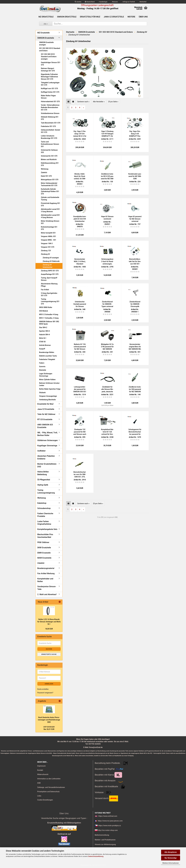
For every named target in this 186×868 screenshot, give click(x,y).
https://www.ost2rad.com (108, 816)
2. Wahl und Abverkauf (47, 594)
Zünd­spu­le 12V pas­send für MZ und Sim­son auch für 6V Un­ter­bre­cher (80, 432)
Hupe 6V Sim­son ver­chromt (107, 218)
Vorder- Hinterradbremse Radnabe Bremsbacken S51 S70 (50, 107)
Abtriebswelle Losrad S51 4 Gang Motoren (50, 216)
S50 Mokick (44, 311)
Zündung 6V (45, 254)
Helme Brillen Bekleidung (43, 473)
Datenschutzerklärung (96, 856)
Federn (42, 363)
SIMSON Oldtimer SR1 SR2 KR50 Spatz (49, 323)
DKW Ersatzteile (44, 548)
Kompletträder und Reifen (45, 580)
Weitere (131, 17)
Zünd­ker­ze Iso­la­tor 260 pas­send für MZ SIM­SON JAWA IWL (135, 389)
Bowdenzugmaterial (46, 568)
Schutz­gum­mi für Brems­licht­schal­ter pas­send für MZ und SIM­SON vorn (135, 432)
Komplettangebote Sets (47, 529)
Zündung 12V (46, 251)
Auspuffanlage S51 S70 (50, 274)
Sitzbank (42, 393)
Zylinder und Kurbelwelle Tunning (50, 199)
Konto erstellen (43, 689)
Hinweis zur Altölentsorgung (105, 844)
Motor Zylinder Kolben (47, 380)
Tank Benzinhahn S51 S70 (51, 123)
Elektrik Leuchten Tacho (48, 356)
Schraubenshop (44, 508)
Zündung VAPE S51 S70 (50, 271)
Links (39, 796)
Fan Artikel (45, 290)
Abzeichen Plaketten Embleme (46, 457)
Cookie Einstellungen (45, 800)
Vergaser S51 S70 (48, 247)
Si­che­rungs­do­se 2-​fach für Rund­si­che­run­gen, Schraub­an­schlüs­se (107, 262)
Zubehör (44, 172)
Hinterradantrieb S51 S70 (50, 102)
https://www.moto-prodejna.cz (110, 826)
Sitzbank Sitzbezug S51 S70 (50, 118)
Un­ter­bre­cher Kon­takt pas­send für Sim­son (80, 304)
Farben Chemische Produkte (45, 515)
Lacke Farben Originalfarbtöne (44, 523)
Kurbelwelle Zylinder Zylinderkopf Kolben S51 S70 (50, 191)
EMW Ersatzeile (44, 553)
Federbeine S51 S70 (48, 126)
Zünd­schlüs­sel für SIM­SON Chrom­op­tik (135, 304)
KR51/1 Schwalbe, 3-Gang (49, 318)
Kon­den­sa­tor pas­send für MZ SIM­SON (135, 176)
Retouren (114, 2)
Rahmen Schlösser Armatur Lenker (49, 384)
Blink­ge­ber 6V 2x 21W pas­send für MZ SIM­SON (107, 347)
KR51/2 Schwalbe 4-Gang (49, 314)
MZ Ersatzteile (46, 17)
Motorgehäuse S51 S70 (50, 180)
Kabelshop (42, 503)
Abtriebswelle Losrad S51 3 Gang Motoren (50, 210)
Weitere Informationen (171, 863)
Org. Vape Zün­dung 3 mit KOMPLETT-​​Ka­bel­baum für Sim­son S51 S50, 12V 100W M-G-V (135, 134)
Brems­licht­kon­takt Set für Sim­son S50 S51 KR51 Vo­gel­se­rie (135, 262)
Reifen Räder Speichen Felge (50, 389)
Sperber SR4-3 (45, 331)
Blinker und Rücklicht (49, 159)
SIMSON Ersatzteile (67, 17)
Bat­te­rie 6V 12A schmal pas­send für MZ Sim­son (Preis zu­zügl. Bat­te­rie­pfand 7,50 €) (80, 347)
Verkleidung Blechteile (47, 400)
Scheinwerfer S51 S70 (49, 156)
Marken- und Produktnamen (105, 840)
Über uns (143, 17)
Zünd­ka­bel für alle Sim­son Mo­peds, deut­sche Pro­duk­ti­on (107, 389)
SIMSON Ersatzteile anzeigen (46, 44)
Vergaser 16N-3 (47, 243)
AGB (39, 783)
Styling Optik (43, 485)
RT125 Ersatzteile (45, 419)
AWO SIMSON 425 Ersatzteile (45, 426)
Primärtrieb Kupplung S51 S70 (51, 204)
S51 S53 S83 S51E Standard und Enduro (50, 49)
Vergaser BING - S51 (49, 240)
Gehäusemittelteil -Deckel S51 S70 (50, 131)
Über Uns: (64, 813)
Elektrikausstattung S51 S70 (50, 164)
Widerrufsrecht (43, 774)
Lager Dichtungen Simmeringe (46, 375)
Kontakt (40, 770)
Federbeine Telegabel (47, 359)
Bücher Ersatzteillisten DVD (47, 465)
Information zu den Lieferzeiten (49, 779)
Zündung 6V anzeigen (51, 258)
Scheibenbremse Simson (50, 113)
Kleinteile (43, 370)
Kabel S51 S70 (46, 176)
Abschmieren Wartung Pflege (49, 285)
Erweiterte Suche (49, 654)
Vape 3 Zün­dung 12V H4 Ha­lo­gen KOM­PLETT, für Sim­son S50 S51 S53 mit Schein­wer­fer (107, 134)
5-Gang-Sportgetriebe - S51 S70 (49, 294)
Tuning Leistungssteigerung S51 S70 (50, 301)
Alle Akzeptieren (171, 852)
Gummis (42, 367)
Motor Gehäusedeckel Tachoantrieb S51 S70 (49, 184)
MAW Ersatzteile (44, 558)
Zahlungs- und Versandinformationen (51, 787)
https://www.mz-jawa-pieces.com (110, 821)
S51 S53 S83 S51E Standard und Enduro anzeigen (49, 57)
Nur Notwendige (171, 858)
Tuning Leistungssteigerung (46, 491)
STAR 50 (42, 342)
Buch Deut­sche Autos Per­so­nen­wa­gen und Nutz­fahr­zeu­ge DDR (49, 720)
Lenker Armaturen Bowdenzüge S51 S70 (49, 137)
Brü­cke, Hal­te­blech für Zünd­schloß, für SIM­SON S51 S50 (80, 176)
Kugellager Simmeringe (47, 446)
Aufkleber (41, 451)
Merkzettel (142, 2)
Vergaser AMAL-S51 (48, 236)
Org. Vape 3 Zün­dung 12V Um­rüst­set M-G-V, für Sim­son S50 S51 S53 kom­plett (80, 134)
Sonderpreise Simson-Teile (47, 588)
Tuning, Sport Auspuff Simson (49, 279)
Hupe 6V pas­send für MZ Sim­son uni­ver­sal (135, 219)
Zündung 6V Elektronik (51, 261)
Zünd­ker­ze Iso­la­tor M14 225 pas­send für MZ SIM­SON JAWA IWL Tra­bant (107, 176)
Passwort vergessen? (45, 693)
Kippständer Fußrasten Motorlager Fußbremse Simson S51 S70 (49, 77)
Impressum (41, 766)
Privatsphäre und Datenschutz (48, 792)
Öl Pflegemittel (44, 480)
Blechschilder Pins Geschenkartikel (45, 536)
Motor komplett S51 (48, 233)
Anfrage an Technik (128, 2)
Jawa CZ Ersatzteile (114, 17)
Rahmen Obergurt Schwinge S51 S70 (48, 70)
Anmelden (49, 684)
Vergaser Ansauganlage (48, 396)
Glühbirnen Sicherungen (48, 440)
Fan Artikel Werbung (46, 573)
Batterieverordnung (102, 835)
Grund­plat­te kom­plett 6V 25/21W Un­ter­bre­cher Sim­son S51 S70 (80, 219)
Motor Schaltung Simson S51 (50, 222)
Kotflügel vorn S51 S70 (49, 88)
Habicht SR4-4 (44, 335)
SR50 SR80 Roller (46, 307)
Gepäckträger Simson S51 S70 (51, 64)
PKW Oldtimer (43, 542)
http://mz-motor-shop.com (108, 830)
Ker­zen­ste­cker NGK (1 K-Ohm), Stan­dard (80, 261)
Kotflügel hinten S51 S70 (50, 92)
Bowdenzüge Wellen (47, 352)
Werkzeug (45, 169)
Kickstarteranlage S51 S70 (49, 228)
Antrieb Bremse (45, 345)
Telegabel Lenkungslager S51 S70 (50, 84)
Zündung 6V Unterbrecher (48, 266)
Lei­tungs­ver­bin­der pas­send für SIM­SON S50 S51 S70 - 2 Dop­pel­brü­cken (80, 389)
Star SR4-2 (43, 327)
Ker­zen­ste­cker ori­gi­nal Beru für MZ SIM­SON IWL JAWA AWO (135, 347)
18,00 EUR (49, 629)
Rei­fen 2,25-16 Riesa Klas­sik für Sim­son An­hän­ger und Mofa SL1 (49, 622)
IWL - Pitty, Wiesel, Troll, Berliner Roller (47, 434)
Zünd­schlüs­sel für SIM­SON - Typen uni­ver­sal (107, 304)
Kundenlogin (103, 2)
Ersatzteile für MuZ (90, 17)
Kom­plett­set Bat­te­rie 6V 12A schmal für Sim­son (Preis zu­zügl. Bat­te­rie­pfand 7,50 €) (107, 432)
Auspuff (42, 349)
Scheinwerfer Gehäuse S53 (49, 151)
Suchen (78, 2)
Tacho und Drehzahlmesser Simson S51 (50, 144)
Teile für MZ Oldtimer (46, 414)
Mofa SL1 (43, 338)
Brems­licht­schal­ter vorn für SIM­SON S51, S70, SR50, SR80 (80, 475)
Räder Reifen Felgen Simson (48, 97)
